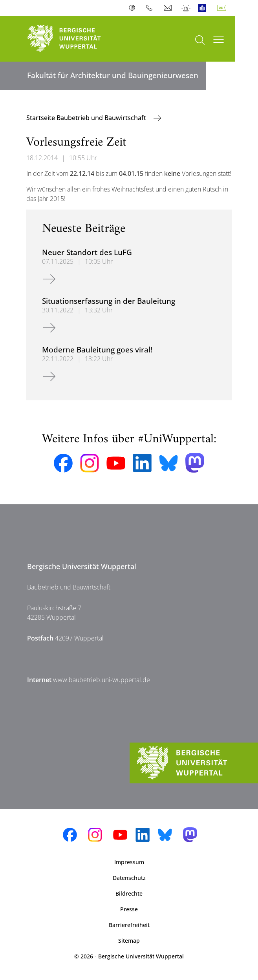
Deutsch (223, 8)
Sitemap (129, 941)
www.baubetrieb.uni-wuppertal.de (102, 680)
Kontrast (134, 8)
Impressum (129, 862)
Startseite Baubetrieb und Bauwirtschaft (87, 118)
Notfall (186, 8)
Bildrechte (129, 893)
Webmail (169, 8)
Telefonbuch (151, 8)
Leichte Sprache (204, 8)
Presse (129, 909)
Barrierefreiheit (129, 925)
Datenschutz (129, 878)
